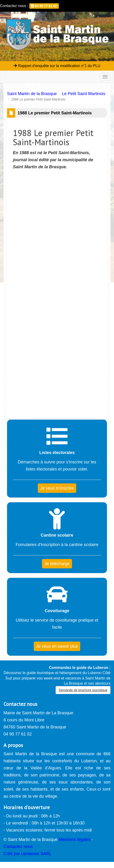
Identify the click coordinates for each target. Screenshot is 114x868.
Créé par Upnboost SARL (27, 854)
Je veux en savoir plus (57, 646)
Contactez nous (18, 847)
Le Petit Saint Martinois (84, 94)
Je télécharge (57, 564)
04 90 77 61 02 (44, 6)
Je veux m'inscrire (57, 488)
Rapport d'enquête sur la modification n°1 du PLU (57, 66)
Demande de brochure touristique (83, 690)
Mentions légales (74, 840)
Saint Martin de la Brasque (32, 94)
